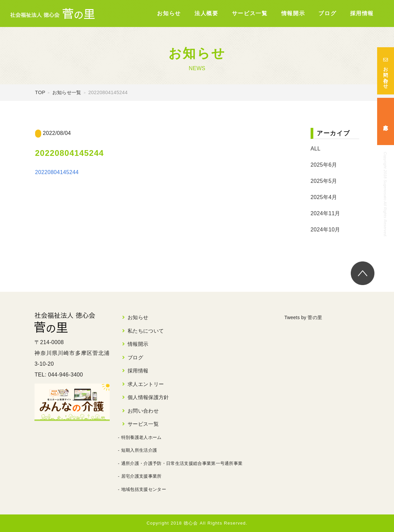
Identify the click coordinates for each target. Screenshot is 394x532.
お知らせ (169, 13)
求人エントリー (146, 384)
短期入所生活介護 (139, 450)
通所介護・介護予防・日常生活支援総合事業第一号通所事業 (182, 463)
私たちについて (146, 331)
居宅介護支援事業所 (141, 476)
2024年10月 (325, 230)
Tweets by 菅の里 (306, 317)
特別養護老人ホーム (141, 437)
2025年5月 (324, 181)
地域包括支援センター (144, 489)
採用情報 (362, 13)
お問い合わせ (386, 71)
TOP (40, 92)
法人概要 (206, 13)
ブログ (327, 13)
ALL (316, 149)
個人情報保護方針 (148, 397)
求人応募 (386, 122)
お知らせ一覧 (67, 92)
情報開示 (293, 13)
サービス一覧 (250, 13)
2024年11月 (325, 213)
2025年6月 (324, 165)
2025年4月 (324, 197)
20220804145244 (57, 172)
